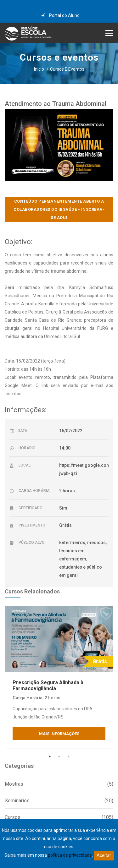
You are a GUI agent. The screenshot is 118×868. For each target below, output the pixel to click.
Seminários (59, 801)
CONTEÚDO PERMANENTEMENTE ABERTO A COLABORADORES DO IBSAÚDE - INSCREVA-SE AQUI (59, 209)
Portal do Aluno (60, 15)
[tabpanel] (59, 677)
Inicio (39, 69)
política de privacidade (70, 855)
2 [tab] (59, 756)
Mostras (59, 784)
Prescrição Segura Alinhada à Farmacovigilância (48, 685)
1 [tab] (50, 756)
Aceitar (104, 855)
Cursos (59, 817)
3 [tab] (69, 756)
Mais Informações (59, 734)
